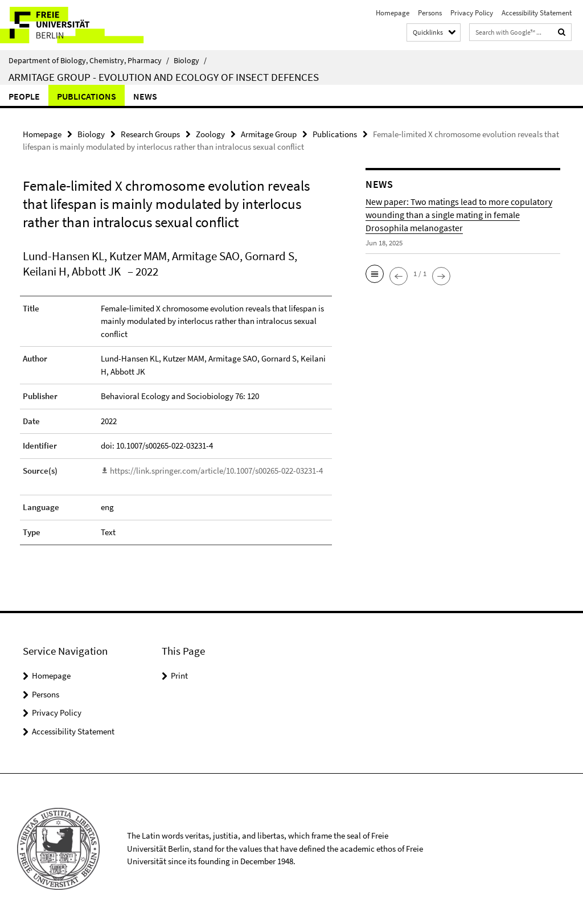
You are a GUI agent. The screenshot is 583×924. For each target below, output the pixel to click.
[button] (375, 274)
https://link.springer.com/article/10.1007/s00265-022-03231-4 (216, 471)
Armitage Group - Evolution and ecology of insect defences (164, 77)
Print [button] (179, 675)
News (145, 96)
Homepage (393, 13)
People (24, 96)
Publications (87, 96)
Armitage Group (269, 134)
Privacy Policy (472, 13)
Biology (190, 60)
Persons (430, 13)
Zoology (210, 134)
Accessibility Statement (537, 13)
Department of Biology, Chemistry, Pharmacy (89, 60)
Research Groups (150, 134)
